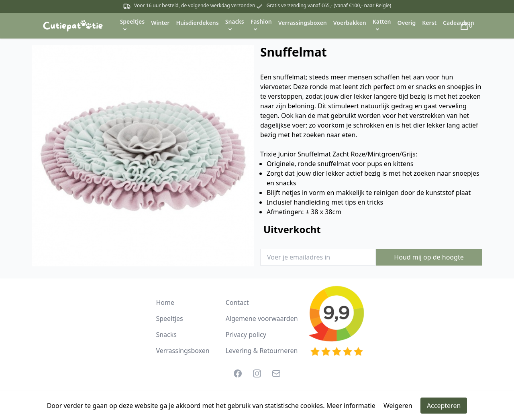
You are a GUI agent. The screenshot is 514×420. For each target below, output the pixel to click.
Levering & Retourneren (262, 351)
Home (165, 302)
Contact (237, 302)
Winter (160, 23)
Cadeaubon (459, 23)
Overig (407, 23)
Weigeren (398, 406)
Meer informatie (351, 406)
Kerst (429, 23)
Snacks (166, 335)
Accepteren (444, 406)
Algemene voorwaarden (262, 319)
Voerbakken (350, 23)
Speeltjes (169, 319)
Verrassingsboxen (303, 23)
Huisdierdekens (197, 23)
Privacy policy (246, 335)
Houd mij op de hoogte (429, 257)
